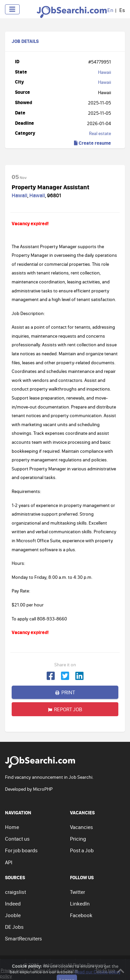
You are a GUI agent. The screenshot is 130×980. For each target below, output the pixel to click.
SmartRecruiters (23, 938)
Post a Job (82, 850)
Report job (65, 709)
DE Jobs (14, 927)
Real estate (100, 133)
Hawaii (104, 72)
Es (122, 10)
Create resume (92, 143)
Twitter (77, 892)
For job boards (21, 850)
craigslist (15, 892)
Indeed (13, 903)
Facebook (81, 915)
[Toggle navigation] (12, 9)
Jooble (13, 915)
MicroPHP (43, 789)
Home (12, 827)
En (110, 10)
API (9, 862)
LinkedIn (80, 903)
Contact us (17, 839)
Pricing (78, 839)
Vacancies (81, 827)
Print (65, 692)
